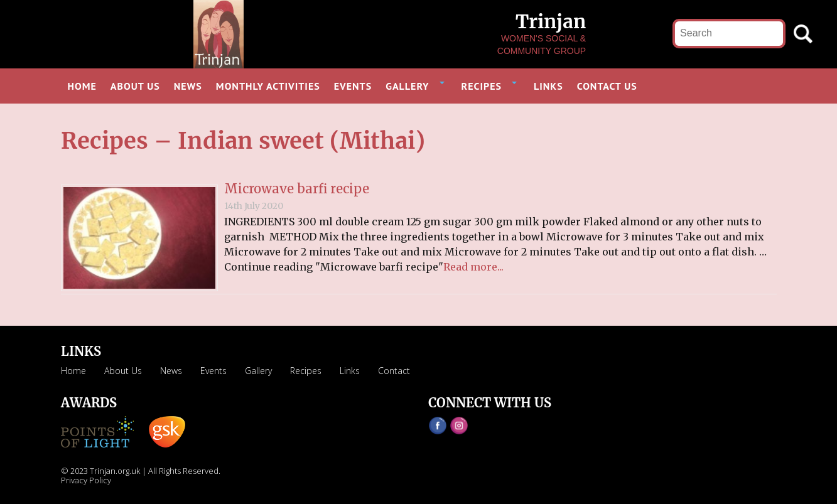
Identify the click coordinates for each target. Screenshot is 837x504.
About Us (123, 371)
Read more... (473, 267)
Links (350, 371)
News (171, 371)
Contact (394, 371)
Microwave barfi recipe (297, 189)
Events (213, 371)
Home (73, 371)
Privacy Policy (86, 480)
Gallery (258, 371)
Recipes (306, 371)
